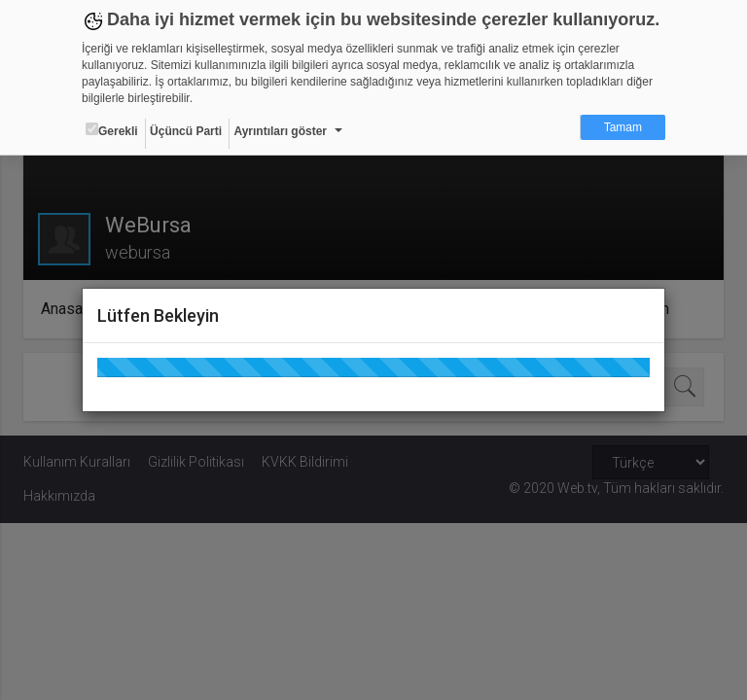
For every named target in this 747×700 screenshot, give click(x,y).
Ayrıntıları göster (280, 131)
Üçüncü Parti (186, 131)
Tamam (623, 127)
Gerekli (112, 130)
